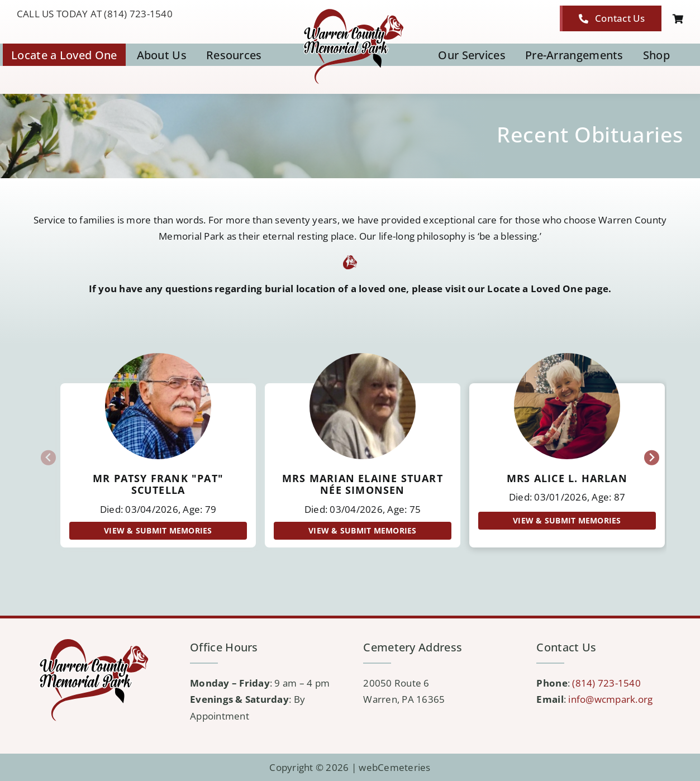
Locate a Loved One (535, 289)
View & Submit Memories (158, 530)
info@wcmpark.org (610, 699)
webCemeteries (394, 767)
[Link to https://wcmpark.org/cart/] (678, 19)
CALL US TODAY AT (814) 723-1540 (95, 14)
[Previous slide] (48, 458)
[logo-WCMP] (350, 10)
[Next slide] (652, 458)
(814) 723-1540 (606, 683)
